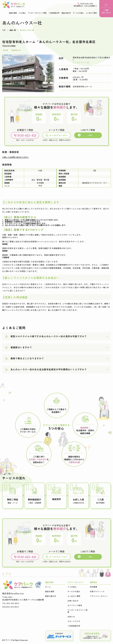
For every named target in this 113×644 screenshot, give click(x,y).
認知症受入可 (16, 50)
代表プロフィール (97, 591)
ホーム (48, 587)
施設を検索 (13, 13)
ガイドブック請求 (75, 605)
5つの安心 (22, 13)
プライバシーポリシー (99, 596)
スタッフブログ (74, 621)
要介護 (6, 50)
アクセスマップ (81, 62)
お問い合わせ (73, 601)
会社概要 (94, 587)
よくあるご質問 (91, 13)
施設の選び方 (66, 13)
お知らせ (71, 617)
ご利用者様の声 (54, 13)
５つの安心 (72, 587)
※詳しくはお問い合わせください (15, 157)
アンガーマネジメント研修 (37, 13)
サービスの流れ (78, 13)
